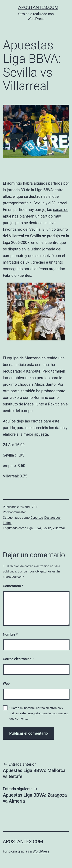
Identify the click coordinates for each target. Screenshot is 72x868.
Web (6, 683)
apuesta (41, 434)
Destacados (53, 518)
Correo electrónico (18, 659)
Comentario (13, 586)
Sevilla (47, 528)
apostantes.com (38, 7)
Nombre (10, 634)
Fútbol (7, 523)
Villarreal (59, 528)
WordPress (41, 851)
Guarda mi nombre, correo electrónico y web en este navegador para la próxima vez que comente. (39, 713)
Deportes (37, 518)
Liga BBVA (44, 190)
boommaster (17, 512)
